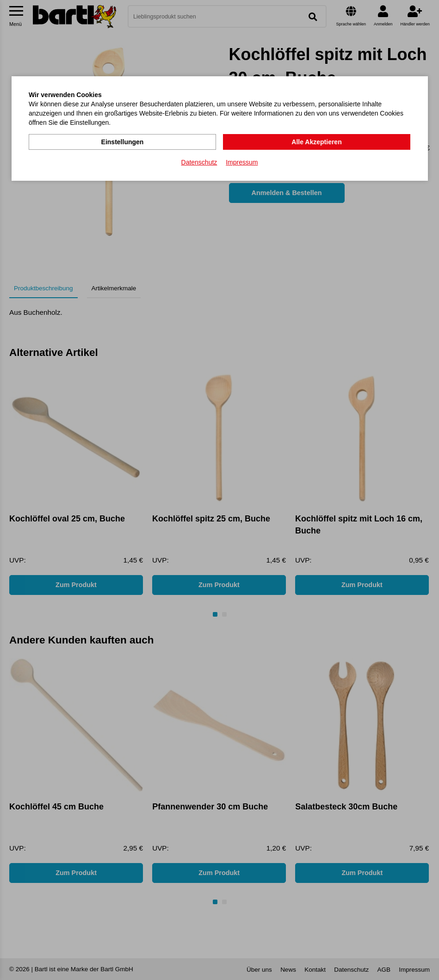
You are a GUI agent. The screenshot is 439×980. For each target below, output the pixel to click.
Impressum (242, 162)
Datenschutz (199, 162)
